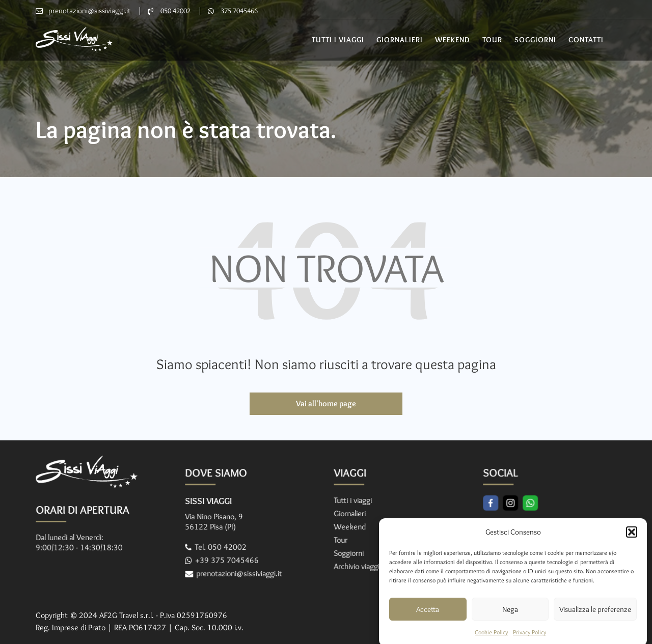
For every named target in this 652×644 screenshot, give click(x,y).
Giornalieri (400, 40)
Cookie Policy (491, 639)
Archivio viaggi (358, 565)
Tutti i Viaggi (338, 40)
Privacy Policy (529, 639)
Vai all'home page (326, 403)
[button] (632, 539)
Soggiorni (535, 40)
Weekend (453, 40)
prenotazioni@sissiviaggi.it (89, 11)
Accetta (428, 617)
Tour (492, 40)
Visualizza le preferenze (595, 617)
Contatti (586, 40)
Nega (510, 617)
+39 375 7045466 (227, 559)
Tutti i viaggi (354, 501)
